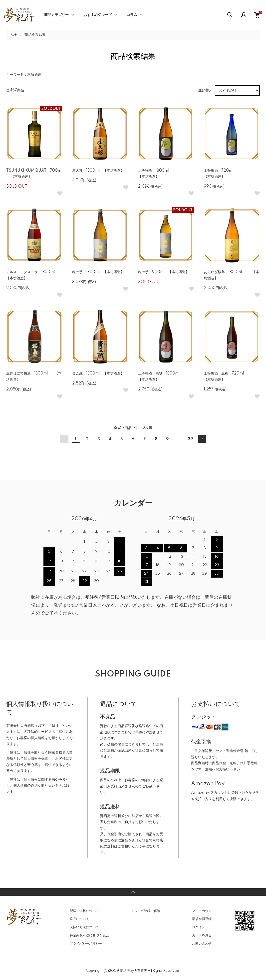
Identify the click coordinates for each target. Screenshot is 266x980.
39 (190, 439)
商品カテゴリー (56, 15)
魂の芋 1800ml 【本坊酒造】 (98, 272)
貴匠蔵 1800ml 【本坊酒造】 (98, 374)
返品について (79, 919)
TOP (13, 35)
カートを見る (202, 935)
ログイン (199, 927)
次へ (202, 439)
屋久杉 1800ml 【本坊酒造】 (98, 171)
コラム (132, 15)
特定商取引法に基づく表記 (89, 935)
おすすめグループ (98, 15)
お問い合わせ (202, 944)
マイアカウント (203, 911)
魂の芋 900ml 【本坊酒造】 (164, 272)
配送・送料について (84, 911)
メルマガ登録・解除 (145, 911)
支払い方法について (84, 927)
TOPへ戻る (133, 892)
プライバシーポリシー (86, 944)
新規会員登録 (202, 919)
